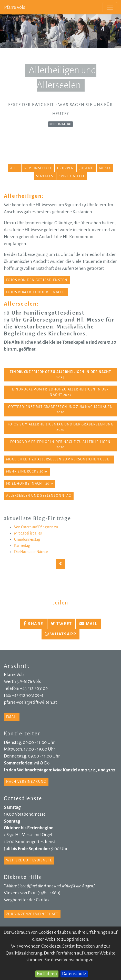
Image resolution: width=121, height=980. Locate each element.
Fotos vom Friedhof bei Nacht (36, 292)
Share (33, 624)
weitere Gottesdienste (29, 860)
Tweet (61, 624)
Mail (88, 624)
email (12, 717)
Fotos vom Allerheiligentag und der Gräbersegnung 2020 (60, 427)
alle (14, 168)
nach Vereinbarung (26, 782)
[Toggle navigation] (110, 7)
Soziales (45, 176)
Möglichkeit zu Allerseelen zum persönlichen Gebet (59, 459)
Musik (105, 168)
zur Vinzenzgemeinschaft (32, 914)
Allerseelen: (21, 304)
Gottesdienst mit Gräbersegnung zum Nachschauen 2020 (60, 410)
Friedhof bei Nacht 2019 (30, 484)
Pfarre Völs (14, 7)
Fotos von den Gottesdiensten (37, 280)
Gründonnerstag (27, 539)
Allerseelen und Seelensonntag (39, 496)
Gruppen (66, 168)
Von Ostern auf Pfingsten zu (36, 527)
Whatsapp (61, 634)
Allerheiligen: (24, 196)
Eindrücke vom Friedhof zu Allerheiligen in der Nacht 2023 (60, 392)
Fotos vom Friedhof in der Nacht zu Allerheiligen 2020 (60, 445)
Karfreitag (22, 546)
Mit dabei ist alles (28, 533)
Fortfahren (47, 974)
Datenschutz (74, 974)
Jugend (87, 168)
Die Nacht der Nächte (31, 552)
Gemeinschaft (38, 168)
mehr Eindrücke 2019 (27, 471)
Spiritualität (72, 176)
